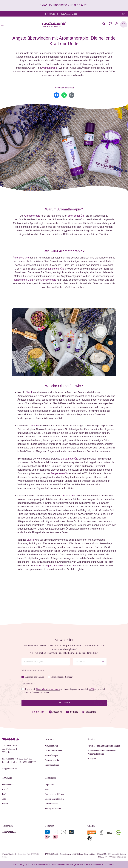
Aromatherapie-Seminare (62, 677)
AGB (47, 789)
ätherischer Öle (76, 216)
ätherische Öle (56, 269)
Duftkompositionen (53, 751)
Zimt (74, 566)
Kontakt (6, 789)
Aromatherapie (49, 68)
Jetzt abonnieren (64, 703)
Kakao (37, 566)
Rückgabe (92, 759)
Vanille (30, 540)
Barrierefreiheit (52, 804)
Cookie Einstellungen (54, 799)
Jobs (4, 799)
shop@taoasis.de (10, 769)
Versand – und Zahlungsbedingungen (104, 746)
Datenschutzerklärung (54, 794)
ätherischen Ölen (24, 280)
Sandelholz (60, 566)
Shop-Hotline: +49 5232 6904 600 (17, 759)
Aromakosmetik (52, 760)
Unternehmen (8, 785)
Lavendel (35, 426)
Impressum (50, 785)
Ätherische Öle (21, 258)
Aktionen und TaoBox (35, 677)
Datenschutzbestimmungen (48, 689)
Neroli (29, 392)
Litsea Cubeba (70, 496)
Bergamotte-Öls (70, 459)
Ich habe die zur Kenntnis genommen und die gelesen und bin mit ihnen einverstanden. (65, 691)
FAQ (4, 794)
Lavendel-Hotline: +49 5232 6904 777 (19, 762)
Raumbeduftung (52, 765)
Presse (5, 804)
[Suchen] (104, 24)
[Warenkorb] (124, 24)
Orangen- (47, 566)
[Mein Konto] (117, 24)
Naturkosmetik (51, 746)
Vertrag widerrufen (53, 808)
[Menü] (3, 24)
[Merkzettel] (110, 24)
